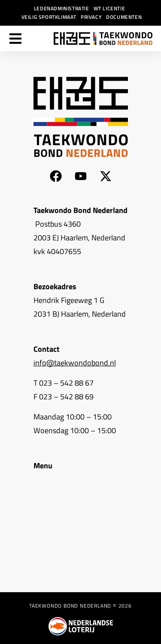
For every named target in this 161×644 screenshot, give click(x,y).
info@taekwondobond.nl (75, 363)
